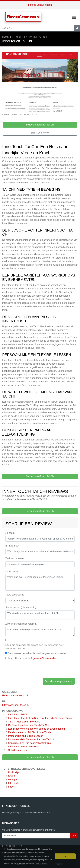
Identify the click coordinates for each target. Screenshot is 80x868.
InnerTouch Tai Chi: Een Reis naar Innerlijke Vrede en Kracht (40, 718)
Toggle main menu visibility (74, 17)
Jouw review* (12, 571)
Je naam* (10, 533)
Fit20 (11, 787)
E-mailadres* (12, 546)
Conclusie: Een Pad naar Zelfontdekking (30, 743)
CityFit (12, 776)
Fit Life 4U (14, 783)
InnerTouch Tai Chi (18, 715)
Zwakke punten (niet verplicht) (21, 624)
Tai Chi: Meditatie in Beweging (24, 722)
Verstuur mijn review (59, 681)
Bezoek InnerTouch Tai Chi (40, 757)
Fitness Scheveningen (40, 5)
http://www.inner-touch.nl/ (16, 705)
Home (6, 37)
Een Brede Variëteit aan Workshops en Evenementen (36, 729)
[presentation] (28, 669)
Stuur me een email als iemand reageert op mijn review (37, 653)
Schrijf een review (18, 750)
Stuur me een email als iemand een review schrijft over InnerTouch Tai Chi (34, 647)
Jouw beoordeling (15, 595)
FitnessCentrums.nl (23, 17)
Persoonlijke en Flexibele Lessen (26, 736)
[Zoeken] (77, 28)
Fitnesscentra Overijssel (30, 37)
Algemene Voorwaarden (44, 658)
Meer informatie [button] (41, 864)
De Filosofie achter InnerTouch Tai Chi (28, 725)
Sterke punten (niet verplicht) (21, 607)
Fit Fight (13, 780)
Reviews (23, 747)
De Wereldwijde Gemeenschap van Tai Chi (31, 739)
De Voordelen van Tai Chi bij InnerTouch (29, 732)
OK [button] (65, 856)
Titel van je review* (15, 558)
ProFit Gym (14, 772)
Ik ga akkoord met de (32, 658)
